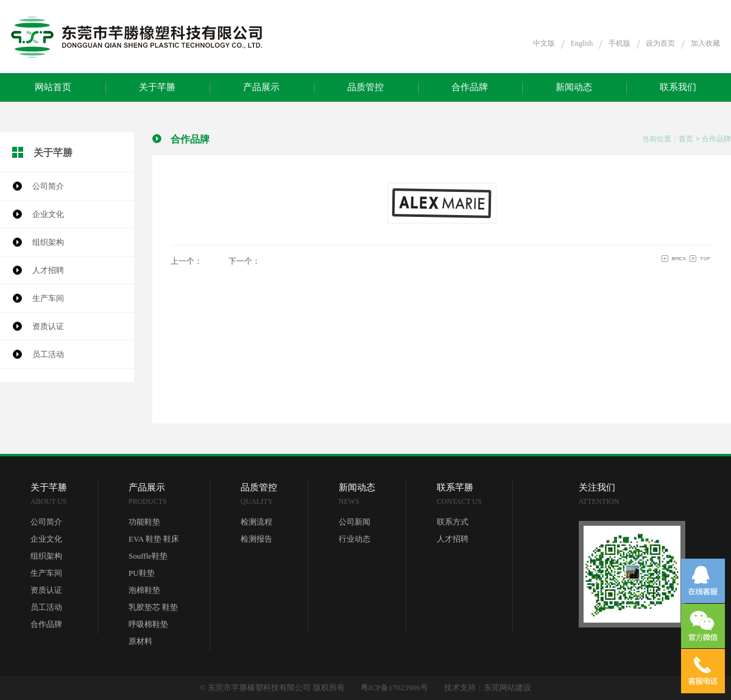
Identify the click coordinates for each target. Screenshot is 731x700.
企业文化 (48, 214)
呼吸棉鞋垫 (148, 624)
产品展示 (261, 87)
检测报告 (256, 539)
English (582, 43)
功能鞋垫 (144, 522)
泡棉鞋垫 (144, 590)
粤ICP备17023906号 (394, 688)
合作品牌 (470, 87)
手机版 (620, 43)
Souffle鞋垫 (148, 556)
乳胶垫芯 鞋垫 (153, 607)
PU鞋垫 (142, 573)
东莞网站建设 (507, 688)
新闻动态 (574, 87)
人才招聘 (48, 270)
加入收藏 (705, 43)
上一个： (186, 261)
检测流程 (256, 522)
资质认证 (48, 326)
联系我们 (678, 87)
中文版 (544, 43)
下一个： (244, 261)
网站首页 (53, 87)
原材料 (140, 641)
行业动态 (355, 539)
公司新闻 (355, 522)
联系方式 (453, 522)
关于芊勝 (157, 87)
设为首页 (660, 43)
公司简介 (48, 186)
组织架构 (48, 242)
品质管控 (365, 87)
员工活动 (48, 354)
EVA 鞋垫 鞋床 (154, 539)
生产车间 (48, 298)
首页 (686, 139)
